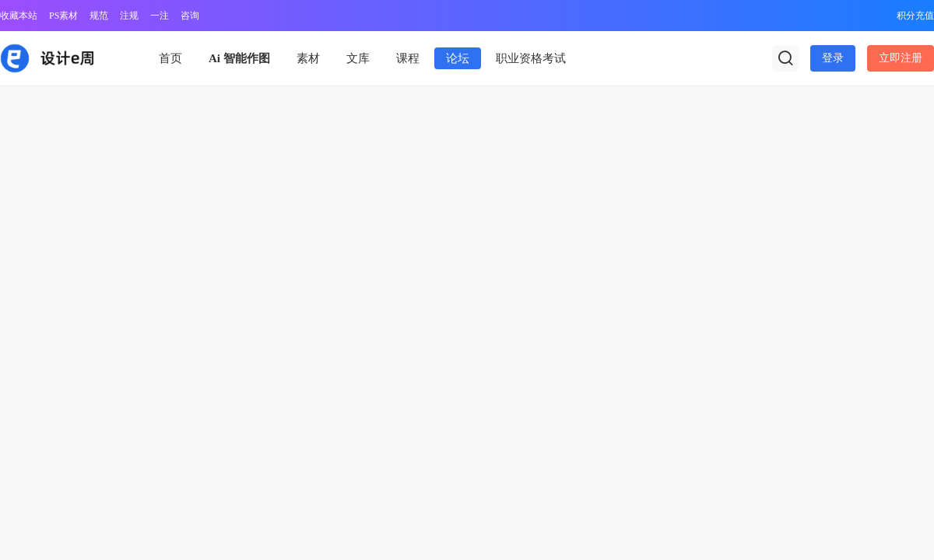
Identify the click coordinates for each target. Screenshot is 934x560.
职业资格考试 (531, 58)
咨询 (190, 16)
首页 (170, 58)
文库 (358, 58)
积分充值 (915, 16)
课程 (408, 58)
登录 (833, 58)
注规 (129, 16)
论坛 (458, 58)
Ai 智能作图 (239, 58)
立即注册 (901, 58)
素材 (308, 58)
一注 (160, 16)
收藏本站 (19, 16)
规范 (99, 16)
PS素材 (63, 16)
